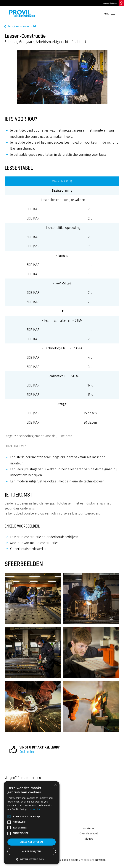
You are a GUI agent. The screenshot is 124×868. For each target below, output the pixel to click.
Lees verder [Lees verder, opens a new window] (34, 809)
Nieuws (89, 839)
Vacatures (89, 829)
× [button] (55, 785)
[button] (32, 859)
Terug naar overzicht (22, 26)
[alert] (32, 823)
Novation (93, 860)
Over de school (89, 834)
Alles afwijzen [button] (32, 851)
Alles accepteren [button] (32, 842)
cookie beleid (70, 860)
